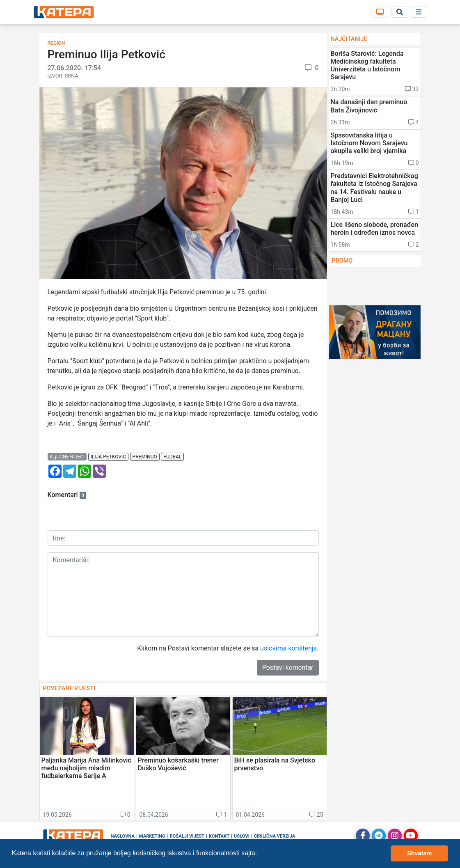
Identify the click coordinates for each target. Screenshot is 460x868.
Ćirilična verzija (275, 836)
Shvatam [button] (419, 853)
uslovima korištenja (288, 648)
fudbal (172, 457)
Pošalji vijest (187, 836)
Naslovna (123, 836)
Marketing (152, 836)
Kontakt (219, 836)
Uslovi (242, 836)
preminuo (145, 457)
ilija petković (108, 457)
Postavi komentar (288, 668)
